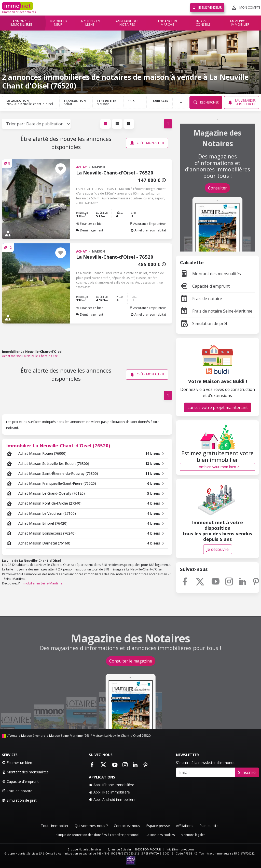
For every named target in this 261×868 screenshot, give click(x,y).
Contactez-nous (127, 826)
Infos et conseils (203, 23)
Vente (13, 736)
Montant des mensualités (210, 274)
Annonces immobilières (21, 23)
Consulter (217, 188)
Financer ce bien (90, 224)
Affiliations (185, 826)
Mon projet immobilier (240, 23)
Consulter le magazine (131, 661)
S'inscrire (247, 772)
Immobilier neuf (58, 23)
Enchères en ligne (90, 23)
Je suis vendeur (207, 8)
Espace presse (158, 826)
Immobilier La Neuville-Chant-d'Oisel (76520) (58, 445)
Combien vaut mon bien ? (218, 467)
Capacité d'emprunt (205, 286)
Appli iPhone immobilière (112, 785)
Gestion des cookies (160, 835)
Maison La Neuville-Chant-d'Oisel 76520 (122, 736)
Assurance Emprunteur (148, 224)
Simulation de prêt (204, 323)
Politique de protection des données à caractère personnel (97, 835)
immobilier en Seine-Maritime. (42, 583)
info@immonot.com (180, 849)
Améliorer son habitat (148, 230)
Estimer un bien (17, 763)
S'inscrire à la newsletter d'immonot (205, 763)
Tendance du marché (167, 23)
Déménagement (90, 230)
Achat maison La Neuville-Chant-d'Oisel (30, 356)
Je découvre (218, 549)
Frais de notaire (201, 299)
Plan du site (209, 826)
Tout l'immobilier (55, 826)
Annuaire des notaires (127, 23)
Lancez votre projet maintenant (218, 407)
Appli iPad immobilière (109, 792)
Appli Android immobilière (112, 799)
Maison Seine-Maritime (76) (69, 736)
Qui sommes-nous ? (91, 826)
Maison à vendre (33, 736)
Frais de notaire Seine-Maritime (216, 311)
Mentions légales (193, 835)
